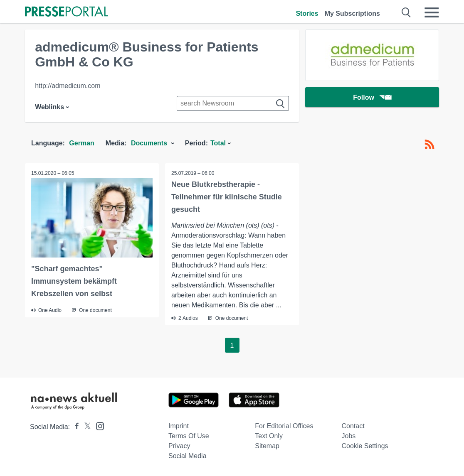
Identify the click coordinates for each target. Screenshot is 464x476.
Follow (372, 97)
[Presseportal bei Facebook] (74, 427)
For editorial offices (284, 426)
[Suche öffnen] (406, 12)
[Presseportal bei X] (85, 427)
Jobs (349, 436)
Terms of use (189, 436)
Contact (353, 426)
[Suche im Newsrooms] (233, 103)
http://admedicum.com (68, 86)
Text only (269, 436)
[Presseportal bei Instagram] (97, 426)
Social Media (188, 456)
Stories (307, 13)
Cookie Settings (365, 446)
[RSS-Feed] (429, 145)
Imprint (179, 426)
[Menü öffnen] (432, 12)
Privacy (179, 446)
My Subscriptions (352, 13)
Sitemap (267, 446)
